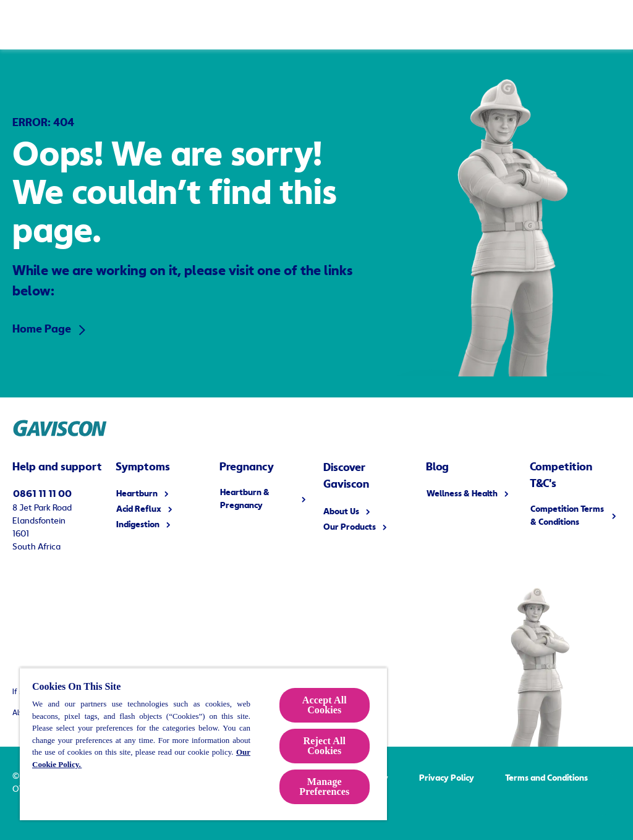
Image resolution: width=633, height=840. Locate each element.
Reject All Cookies (324, 746)
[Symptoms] (170, 25)
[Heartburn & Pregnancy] (288, 25)
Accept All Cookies (325, 705)
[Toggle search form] (608, 25)
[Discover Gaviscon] (412, 25)
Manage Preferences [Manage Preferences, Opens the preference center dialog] (324, 787)
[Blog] (514, 25)
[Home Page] (49, 24)
